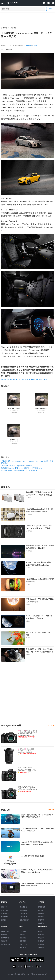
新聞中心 (4, 28)
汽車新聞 (28, 46)
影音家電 (41, 920)
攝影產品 (41, 910)
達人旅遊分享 (6, 944)
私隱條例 (41, 948)
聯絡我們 (41, 935)
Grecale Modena (41, 408)
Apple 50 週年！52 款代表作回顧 (32, 856)
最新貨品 (23, 935)
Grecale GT (14, 439)
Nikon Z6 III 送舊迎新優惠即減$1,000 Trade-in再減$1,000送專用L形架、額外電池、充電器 (27, 789)
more (51, 726)
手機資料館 (23, 914)
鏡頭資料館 (23, 910)
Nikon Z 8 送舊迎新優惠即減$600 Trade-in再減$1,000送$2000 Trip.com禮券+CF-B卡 (27, 770)
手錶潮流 (41, 923)
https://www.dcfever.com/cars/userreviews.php (24, 379)
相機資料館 (23, 907)
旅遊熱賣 (4, 935)
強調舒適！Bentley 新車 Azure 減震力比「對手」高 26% (21, 468)
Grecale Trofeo (14, 408)
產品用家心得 (24, 920)
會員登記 (41, 941)
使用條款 (41, 944)
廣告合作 (41, 938)
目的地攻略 (5, 938)
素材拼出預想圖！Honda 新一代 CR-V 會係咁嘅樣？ (20, 471)
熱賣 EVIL (23, 948)
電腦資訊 (41, 917)
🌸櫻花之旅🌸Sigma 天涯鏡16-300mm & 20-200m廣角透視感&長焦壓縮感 (27, 751)
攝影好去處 (5, 931)
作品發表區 (5, 917)
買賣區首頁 (42, 907)
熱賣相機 (23, 938)
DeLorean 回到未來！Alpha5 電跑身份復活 (17, 466)
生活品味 (35, 46)
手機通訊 (41, 914)
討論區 (3, 920)
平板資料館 (23, 917)
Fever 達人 (5, 910)
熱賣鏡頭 (23, 941)
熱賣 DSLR (23, 944)
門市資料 (23, 931)
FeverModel (5, 914)
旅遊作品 (4, 941)
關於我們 (41, 931)
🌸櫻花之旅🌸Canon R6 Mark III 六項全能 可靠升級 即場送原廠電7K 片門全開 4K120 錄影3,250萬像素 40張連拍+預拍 (27, 734)
